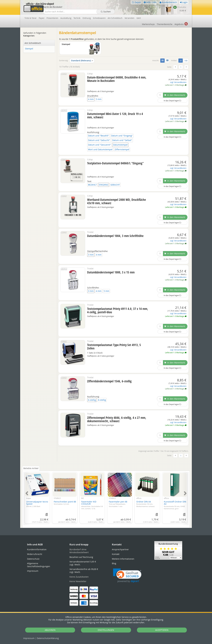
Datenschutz (48, 638)
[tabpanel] (106, 497)
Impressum (29, 638)
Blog (114, 563)
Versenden (129, 18)
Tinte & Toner (31, 18)
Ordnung (87, 18)
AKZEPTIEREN (162, 630)
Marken (148, 24)
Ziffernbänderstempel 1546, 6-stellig (109, 381)
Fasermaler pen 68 (118, 504)
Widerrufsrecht (35, 554)
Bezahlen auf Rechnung (81, 557)
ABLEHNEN (50, 630)
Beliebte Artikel (31, 468)
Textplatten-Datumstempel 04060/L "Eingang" (115, 163)
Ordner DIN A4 (145, 504)
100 (186, 61)
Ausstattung (66, 18)
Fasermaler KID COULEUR (92, 505)
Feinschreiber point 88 (65, 503)
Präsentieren (52, 18)
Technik (77, 18)
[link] (127, 576)
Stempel (29, 49)
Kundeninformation (37, 549)
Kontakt (116, 554)
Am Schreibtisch (115, 18)
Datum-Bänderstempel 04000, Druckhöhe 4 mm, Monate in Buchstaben (117, 79)
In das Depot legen (172, 101)
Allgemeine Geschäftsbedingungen (39, 565)
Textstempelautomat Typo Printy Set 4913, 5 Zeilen (114, 347)
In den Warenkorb (175, 95)
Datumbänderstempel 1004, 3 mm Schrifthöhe (115, 236)
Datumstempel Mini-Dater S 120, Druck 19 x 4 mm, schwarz (115, 115)
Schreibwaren (99, 18)
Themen (164, 24)
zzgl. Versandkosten (178, 82)
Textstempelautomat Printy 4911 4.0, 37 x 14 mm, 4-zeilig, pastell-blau (118, 310)
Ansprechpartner (120, 549)
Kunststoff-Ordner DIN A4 (175, 505)
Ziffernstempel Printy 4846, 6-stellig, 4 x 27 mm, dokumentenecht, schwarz (117, 419)
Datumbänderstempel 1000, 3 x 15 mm (111, 272)
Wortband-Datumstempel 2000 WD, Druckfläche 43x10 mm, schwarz (117, 201)
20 (181, 60)
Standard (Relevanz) (82, 60)
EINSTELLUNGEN (106, 630)
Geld (139, 18)
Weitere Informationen (123, 559)
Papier (42, 18)
